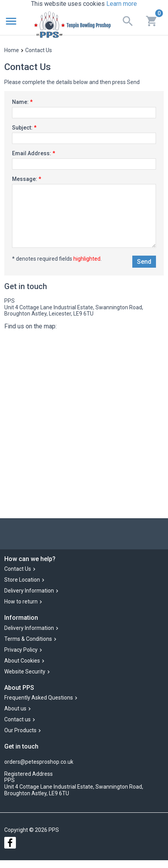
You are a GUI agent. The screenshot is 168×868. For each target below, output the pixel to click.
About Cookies (22, 661)
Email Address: (34, 153)
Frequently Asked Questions (39, 698)
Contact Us (18, 569)
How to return (21, 602)
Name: (22, 102)
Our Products (20, 730)
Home (12, 50)
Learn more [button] (122, 4)
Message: (27, 179)
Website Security (25, 672)
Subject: (24, 128)
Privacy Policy (21, 650)
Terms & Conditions (28, 639)
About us (15, 708)
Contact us (17, 719)
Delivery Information (29, 591)
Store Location (22, 580)
